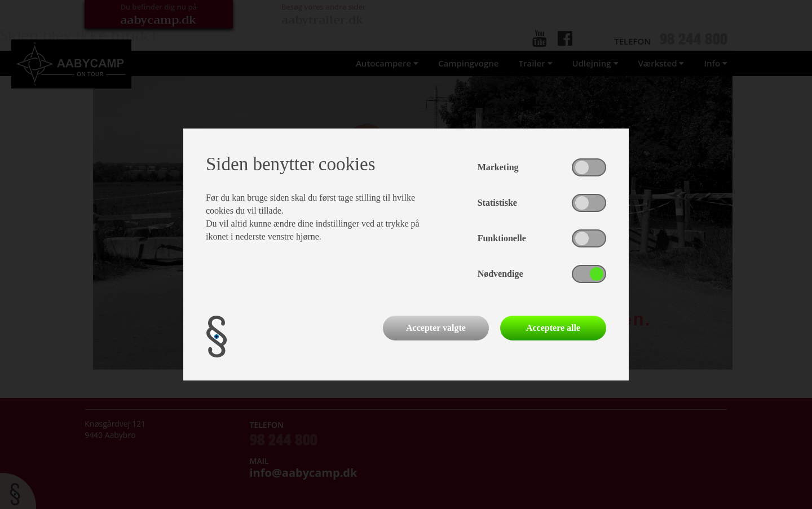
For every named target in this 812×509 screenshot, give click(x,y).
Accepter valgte (436, 328)
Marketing (498, 167)
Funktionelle (502, 238)
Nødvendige (500, 274)
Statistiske (497, 203)
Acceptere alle (553, 328)
